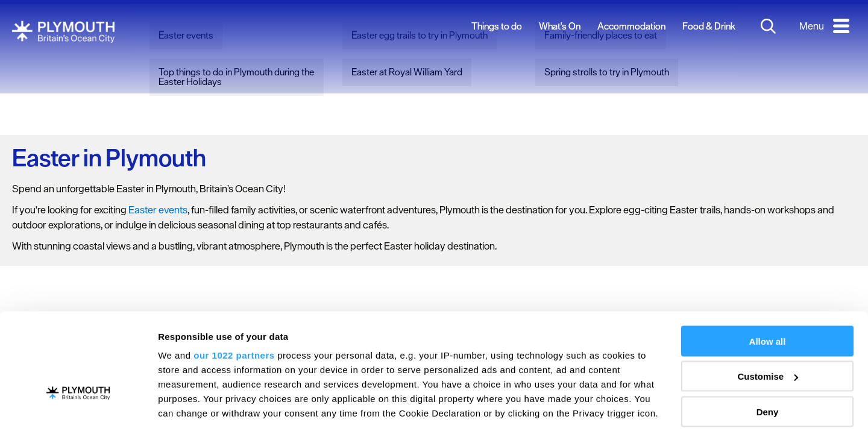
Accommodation (631, 26)
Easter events (158, 210)
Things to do (497, 26)
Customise (768, 299)
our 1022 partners (234, 277)
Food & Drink (709, 26)
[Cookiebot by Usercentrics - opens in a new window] (78, 410)
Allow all (768, 263)
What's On (560, 26)
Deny (768, 334)
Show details (186, 410)
